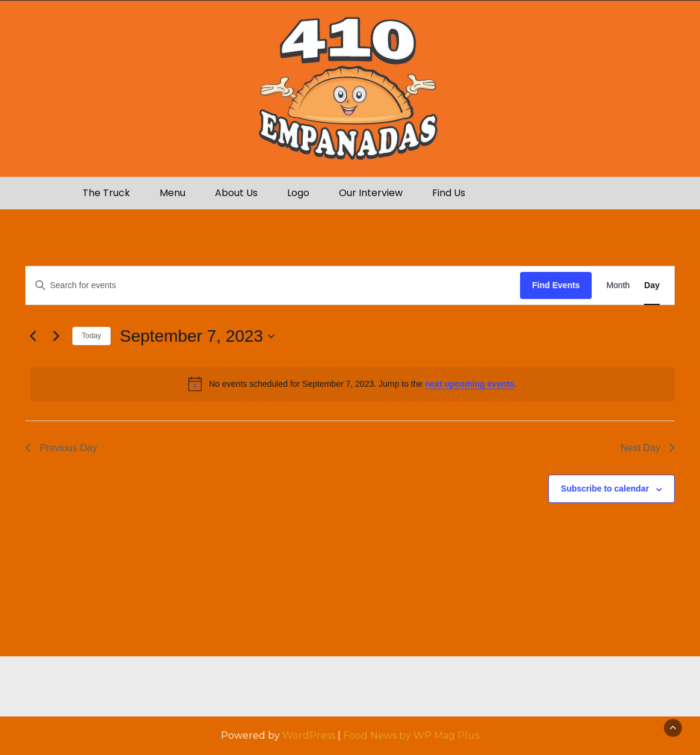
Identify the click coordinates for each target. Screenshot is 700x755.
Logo (298, 193)
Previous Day (61, 448)
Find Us (449, 193)
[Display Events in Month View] (618, 285)
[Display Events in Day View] (652, 285)
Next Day (648, 448)
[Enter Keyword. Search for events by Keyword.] (273, 285)
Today (91, 336)
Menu (172, 193)
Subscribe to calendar (605, 488)
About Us (236, 193)
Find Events (556, 285)
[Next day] (56, 336)
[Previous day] (33, 336)
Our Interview (371, 193)
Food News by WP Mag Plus (411, 735)
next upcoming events (469, 384)
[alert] (352, 384)
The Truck (106, 193)
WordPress (309, 735)
